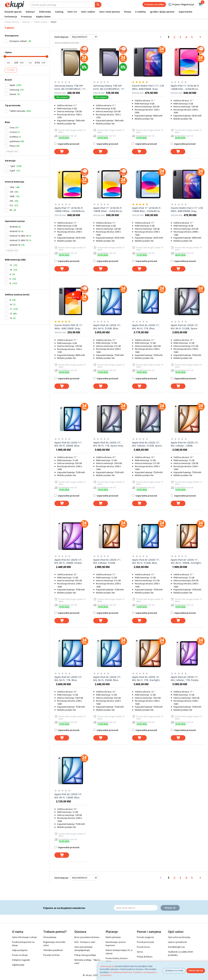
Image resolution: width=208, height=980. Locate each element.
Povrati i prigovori (145, 937)
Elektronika (45, 12)
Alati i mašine (88, 12)
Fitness (128, 12)
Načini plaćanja (113, 937)
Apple (12, 85)
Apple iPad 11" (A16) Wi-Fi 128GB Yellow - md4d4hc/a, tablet (70, 210)
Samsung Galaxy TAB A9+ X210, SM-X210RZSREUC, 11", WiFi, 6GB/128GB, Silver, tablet (70, 87)
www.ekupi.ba (107, 966)
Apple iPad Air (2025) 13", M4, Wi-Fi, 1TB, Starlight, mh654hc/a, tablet (146, 679)
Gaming (59, 12)
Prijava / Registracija (181, 4)
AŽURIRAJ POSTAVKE (174, 971)
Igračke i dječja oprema (162, 12)
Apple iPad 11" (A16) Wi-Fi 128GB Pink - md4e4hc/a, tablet (185, 87)
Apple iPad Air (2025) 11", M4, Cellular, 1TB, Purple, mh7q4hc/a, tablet (185, 679)
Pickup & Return (145, 957)
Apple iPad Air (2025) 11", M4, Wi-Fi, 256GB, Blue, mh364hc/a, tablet (68, 444)
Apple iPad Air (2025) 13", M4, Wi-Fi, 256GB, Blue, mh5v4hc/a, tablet (107, 679)
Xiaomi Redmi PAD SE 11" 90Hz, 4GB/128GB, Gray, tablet (69, 327)
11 (11, 309)
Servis (140, 952)
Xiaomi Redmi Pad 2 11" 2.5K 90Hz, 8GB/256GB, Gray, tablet (148, 87)
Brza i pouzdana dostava (87, 937)
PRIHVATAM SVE (196, 971)
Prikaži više (12, 151)
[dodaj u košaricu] (62, 152)
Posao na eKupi (20, 955)
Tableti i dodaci (40, 22)
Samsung (14, 90)
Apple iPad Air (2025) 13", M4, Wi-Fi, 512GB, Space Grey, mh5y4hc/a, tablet (185, 327)
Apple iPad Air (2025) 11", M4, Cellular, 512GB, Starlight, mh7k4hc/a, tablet (107, 561)
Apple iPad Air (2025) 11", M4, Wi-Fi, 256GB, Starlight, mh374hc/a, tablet (186, 561)
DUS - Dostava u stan (85, 942)
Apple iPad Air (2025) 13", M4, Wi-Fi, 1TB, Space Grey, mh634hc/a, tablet (108, 444)
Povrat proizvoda (145, 942)
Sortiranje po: (62, 37)
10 (11, 304)
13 (11, 314)
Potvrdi (11, 70)
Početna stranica (12, 22)
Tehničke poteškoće (53, 950)
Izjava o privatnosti (177, 942)
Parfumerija (11, 17)
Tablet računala (17, 111)
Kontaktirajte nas (176, 947)
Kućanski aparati (13, 12)
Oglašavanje (18, 965)
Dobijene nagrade (21, 960)
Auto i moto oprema (110, 12)
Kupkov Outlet (43, 17)
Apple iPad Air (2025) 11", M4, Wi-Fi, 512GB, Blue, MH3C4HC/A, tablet (146, 561)
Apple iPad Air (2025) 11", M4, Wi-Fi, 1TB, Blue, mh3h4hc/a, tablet (146, 327)
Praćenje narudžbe (154, 4)
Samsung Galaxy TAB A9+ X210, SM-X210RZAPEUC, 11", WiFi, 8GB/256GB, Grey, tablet (109, 87)
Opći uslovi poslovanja (179, 937)
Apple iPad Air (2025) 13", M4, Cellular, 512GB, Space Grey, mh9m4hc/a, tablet (147, 444)
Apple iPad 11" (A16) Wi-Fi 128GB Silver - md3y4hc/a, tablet (108, 210)
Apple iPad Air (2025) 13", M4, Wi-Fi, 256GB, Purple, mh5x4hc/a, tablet (68, 561)
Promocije (27, 17)
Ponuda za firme (51, 955)
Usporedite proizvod (67, 144)
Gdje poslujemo (20, 950)
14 (11, 318)
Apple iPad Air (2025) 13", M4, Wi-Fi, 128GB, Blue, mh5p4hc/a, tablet (68, 796)
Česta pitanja (50, 937)
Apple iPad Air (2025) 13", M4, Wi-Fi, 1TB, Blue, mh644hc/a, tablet (68, 679)
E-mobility (141, 12)
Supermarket (185, 12)
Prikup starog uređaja (85, 955)
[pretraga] (98, 5)
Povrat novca (143, 947)
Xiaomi (13, 94)
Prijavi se (170, 908)
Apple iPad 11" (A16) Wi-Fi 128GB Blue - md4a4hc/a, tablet (146, 210)
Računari (30, 12)
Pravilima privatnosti (121, 972)
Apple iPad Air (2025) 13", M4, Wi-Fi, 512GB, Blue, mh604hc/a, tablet (107, 327)
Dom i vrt (72, 12)
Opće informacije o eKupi (24, 937)
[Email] (136, 908)
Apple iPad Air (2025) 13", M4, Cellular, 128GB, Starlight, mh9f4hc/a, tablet (185, 444)
